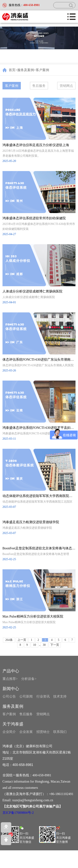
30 (44, 645)
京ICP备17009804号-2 (18, 813)
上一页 (22, 640)
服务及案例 (26, 70)
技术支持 (60, 696)
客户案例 (42, 70)
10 (35, 645)
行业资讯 (43, 696)
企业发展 (26, 732)
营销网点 (66, 86)
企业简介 (9, 732)
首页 (12, 70)
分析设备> (29, 679)
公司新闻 (26, 696)
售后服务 (39, 86)
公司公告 (9, 696)
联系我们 (60, 732)
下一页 (55, 645)
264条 (9, 640)
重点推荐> (10, 679)
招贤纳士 (43, 732)
